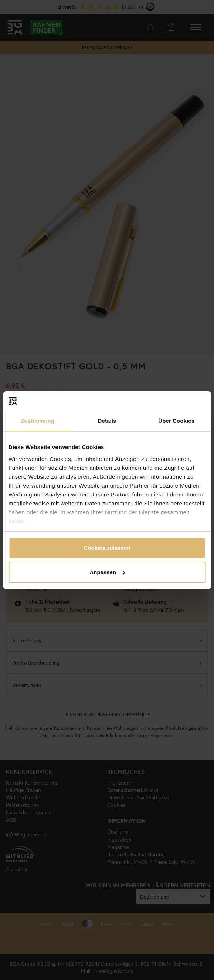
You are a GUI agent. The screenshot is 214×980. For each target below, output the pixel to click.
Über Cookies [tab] (176, 421)
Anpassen (107, 572)
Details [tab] (107, 421)
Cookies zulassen (107, 548)
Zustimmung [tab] (38, 421)
